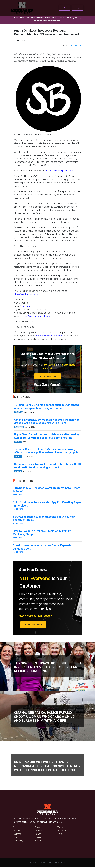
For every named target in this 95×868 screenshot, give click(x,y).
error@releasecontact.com (49, 336)
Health (38, 834)
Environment (41, 837)
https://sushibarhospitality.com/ (38, 316)
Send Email (25, 306)
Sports (16, 837)
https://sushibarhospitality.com (59, 171)
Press (38, 827)
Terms (60, 827)
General (39, 831)
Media (38, 840)
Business (17, 834)
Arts (15, 827)
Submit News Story (47, 376)
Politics (16, 831)
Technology (18, 840)
